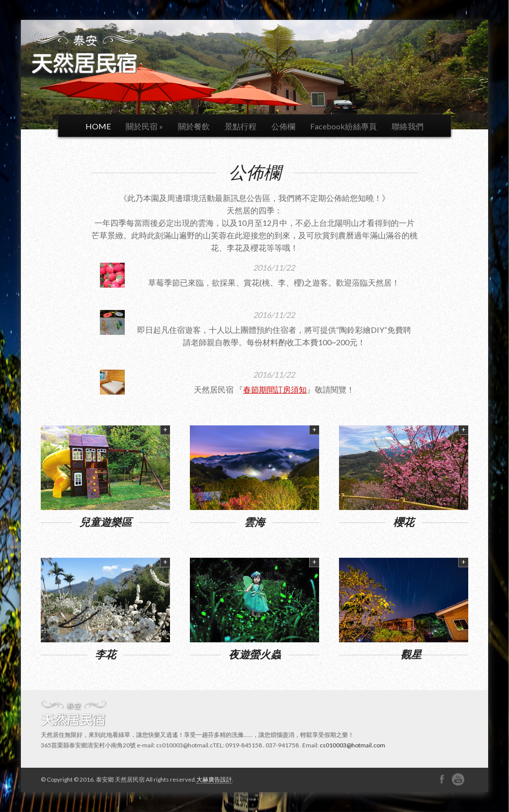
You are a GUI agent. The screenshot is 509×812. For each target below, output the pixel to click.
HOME (98, 126)
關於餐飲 (194, 126)
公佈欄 (283, 126)
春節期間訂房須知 (275, 389)
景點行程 (241, 126)
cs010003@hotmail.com (352, 745)
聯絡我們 (408, 126)
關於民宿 (144, 126)
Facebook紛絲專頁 (343, 126)
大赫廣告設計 (214, 779)
